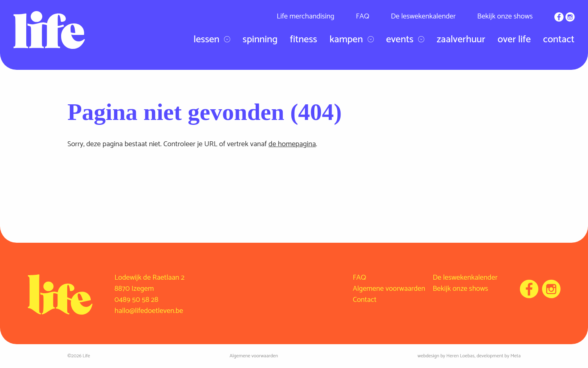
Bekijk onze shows (505, 16)
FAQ (363, 16)
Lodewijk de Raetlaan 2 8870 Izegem (150, 283)
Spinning (260, 40)
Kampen (352, 40)
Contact (559, 40)
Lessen (212, 40)
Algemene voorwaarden (389, 289)
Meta (516, 356)
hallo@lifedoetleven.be (149, 311)
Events (405, 40)
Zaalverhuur (461, 40)
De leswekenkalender (423, 16)
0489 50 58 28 (136, 300)
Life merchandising (305, 16)
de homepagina (292, 144)
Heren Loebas (461, 356)
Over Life (514, 40)
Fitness (303, 40)
